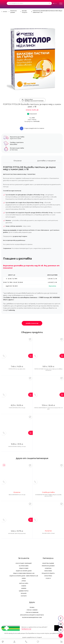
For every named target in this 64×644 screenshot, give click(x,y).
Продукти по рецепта (48, 573)
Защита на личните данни (24, 571)
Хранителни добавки (48, 566)
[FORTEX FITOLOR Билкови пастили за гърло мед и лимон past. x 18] (32, 59)
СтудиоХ (39, 637)
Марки (24, 578)
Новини (24, 586)
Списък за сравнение (32, 612)
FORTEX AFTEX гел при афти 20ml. (17, 369)
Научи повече (14, 144)
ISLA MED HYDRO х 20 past (48, 533)
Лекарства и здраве (48, 563)
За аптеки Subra (24, 566)
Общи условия (24, 568)
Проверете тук (26, 629)
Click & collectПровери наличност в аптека (32, 100)
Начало (5, 12)
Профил (32, 607)
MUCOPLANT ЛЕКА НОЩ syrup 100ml (17, 533)
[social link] (61, 618)
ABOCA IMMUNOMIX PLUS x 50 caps (17, 495)
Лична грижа (48, 576)
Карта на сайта (24, 583)
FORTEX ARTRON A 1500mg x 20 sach (17, 447)
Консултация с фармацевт (24, 563)
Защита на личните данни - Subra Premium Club (24, 576)
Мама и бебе (48, 571)
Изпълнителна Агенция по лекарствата (32, 615)
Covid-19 (48, 578)
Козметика (48, 568)
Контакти (24, 596)
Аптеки (24, 581)
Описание (18, 161)
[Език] (55, 3)
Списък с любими (32, 610)
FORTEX (34, 120)
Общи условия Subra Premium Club (24, 573)
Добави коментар (32, 323)
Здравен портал (24, 591)
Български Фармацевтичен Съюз (32, 617)
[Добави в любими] (30, 339)
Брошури (24, 593)
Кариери (24, 588)
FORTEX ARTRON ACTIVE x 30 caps (17, 408)
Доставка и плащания (46, 161)
